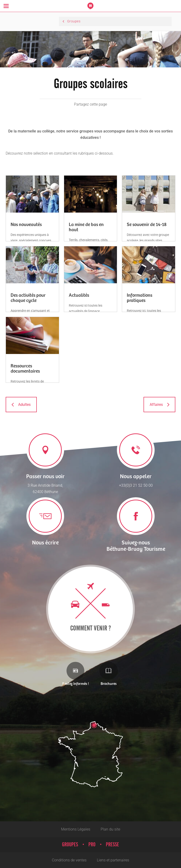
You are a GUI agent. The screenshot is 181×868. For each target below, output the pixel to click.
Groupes (70, 845)
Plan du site (110, 829)
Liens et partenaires (113, 860)
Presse (112, 845)
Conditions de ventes (69, 860)
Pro (92, 845)
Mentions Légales (76, 829)
